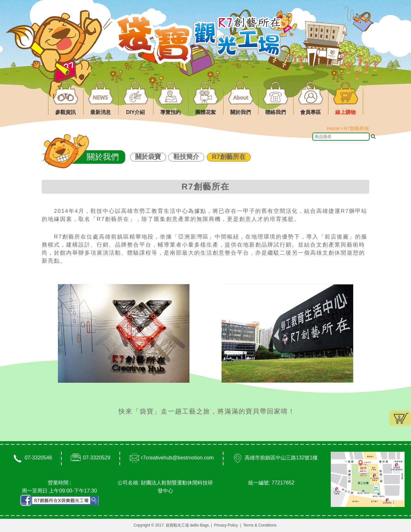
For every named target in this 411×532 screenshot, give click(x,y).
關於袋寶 (148, 157)
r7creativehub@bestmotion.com (178, 458)
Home (333, 128)
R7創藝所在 (229, 157)
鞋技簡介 (186, 157)
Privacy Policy (226, 525)
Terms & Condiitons (260, 525)
